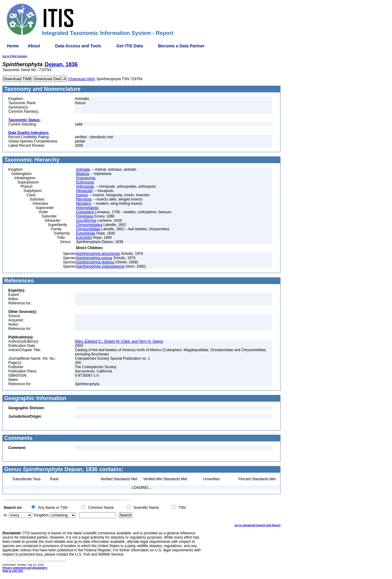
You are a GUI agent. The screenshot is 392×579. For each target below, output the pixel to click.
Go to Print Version (15, 56)
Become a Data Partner (181, 46)
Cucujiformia (86, 221)
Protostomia (86, 178)
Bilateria (83, 174)
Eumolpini (84, 238)
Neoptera (83, 204)
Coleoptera (85, 212)
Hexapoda (84, 191)
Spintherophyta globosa (95, 262)
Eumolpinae (86, 233)
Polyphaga (85, 216)
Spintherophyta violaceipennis (100, 266)
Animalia (83, 170)
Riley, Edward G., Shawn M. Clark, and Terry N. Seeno (119, 341)
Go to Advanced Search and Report (258, 525)
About (34, 46)
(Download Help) (82, 79)
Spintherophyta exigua (94, 258)
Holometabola (87, 208)
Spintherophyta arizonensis (98, 254)
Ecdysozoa (85, 182)
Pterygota (84, 199)
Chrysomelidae (88, 229)
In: (6, 515)
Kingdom (41, 515)
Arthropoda (85, 187)
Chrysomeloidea (89, 225)
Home (13, 46)
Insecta (82, 195)
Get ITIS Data (130, 46)
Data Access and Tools (78, 46)
